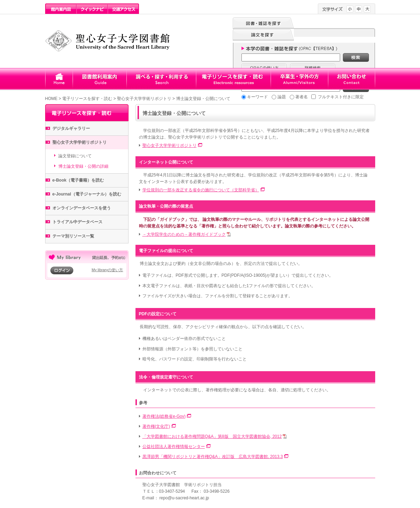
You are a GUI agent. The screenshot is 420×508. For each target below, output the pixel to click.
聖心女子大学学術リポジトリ (144, 99)
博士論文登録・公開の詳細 (83, 166)
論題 (282, 97)
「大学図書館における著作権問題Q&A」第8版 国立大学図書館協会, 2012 (212, 436)
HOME (51, 99)
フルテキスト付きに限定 (341, 97)
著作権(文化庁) (156, 426)
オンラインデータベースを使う (82, 208)
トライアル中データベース (77, 222)
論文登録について (75, 156)
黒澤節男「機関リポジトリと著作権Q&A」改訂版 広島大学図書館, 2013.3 (213, 457)
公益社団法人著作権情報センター (174, 447)
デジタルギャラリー (71, 128)
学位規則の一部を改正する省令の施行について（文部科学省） (201, 190)
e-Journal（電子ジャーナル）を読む (87, 194)
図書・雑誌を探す (263, 23)
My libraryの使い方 (108, 270)
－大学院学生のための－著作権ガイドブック (184, 234)
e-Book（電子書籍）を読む (78, 180)
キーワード (257, 97)
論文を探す (263, 35)
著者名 (302, 97)
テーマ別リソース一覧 (73, 236)
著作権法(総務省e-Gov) (164, 416)
